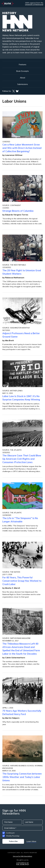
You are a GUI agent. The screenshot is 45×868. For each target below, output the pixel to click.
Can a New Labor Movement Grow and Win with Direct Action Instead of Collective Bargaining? (22, 148)
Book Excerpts (22, 71)
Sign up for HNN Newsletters (22, 856)
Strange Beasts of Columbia (18, 211)
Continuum (10, 833)
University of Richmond (34, 4)
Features (22, 64)
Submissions (23, 84)
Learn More (31, 841)
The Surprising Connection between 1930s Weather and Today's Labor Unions (22, 777)
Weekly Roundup (13, 836)
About (23, 78)
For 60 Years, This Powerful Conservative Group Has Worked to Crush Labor (22, 581)
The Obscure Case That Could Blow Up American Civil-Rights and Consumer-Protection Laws (22, 459)
